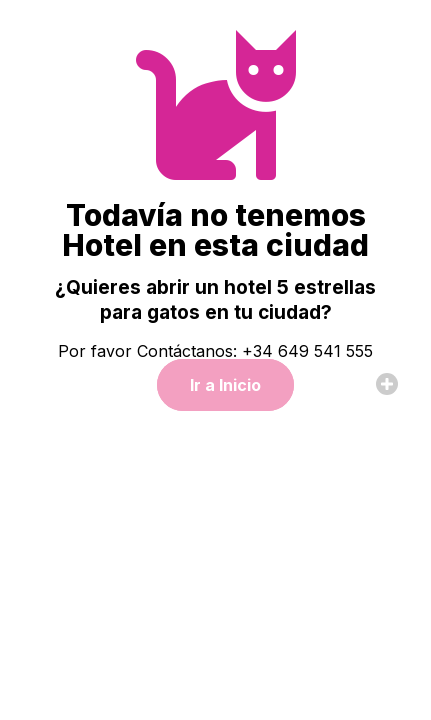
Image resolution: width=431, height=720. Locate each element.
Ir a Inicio (225, 385)
